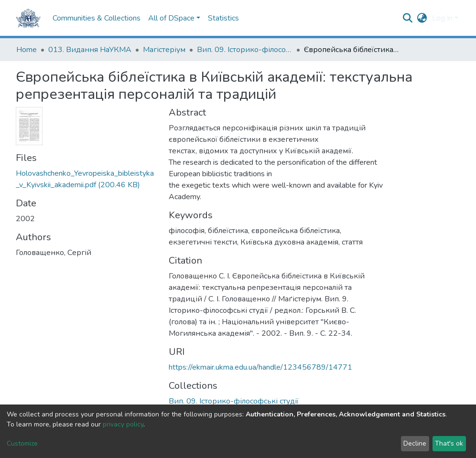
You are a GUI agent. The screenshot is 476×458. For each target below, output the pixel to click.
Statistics (223, 18)
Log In (442, 18)
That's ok (449, 443)
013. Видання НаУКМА (90, 50)
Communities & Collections (97, 18)
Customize (22, 443)
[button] (422, 18)
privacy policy (123, 424)
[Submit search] (408, 18)
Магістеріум (164, 50)
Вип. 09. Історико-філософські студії (245, 50)
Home (27, 50)
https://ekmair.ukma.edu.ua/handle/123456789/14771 (260, 367)
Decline (415, 443)
